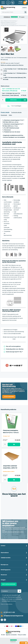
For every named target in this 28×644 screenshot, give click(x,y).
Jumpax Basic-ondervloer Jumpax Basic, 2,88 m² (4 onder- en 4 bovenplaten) (10, 468)
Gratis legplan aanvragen (9, 584)
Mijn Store (8, 3)
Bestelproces (4, 565)
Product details (5, 113)
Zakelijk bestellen (6, 558)
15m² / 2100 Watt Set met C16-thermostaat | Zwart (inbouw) (14, 95)
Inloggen (3, 580)
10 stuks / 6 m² (6, 436)
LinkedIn (5, 620)
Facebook (2, 620)
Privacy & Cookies (22, 635)
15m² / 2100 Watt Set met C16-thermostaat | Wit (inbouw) (14, 90)
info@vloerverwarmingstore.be (14, 616)
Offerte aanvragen (25, 8)
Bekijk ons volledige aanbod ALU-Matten (12, 65)
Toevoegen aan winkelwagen (14, 444)
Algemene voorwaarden (11, 635)
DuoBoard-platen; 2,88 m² (9, 472)
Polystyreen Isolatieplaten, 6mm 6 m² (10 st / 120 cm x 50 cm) (11, 433)
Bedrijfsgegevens (6, 570)
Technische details (16, 113)
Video (10, 115)
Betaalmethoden (14, 626)
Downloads (4, 115)
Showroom (4, 575)
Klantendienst (5, 553)
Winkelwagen (25, 2)
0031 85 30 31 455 (13, 3)
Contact (3, 546)
